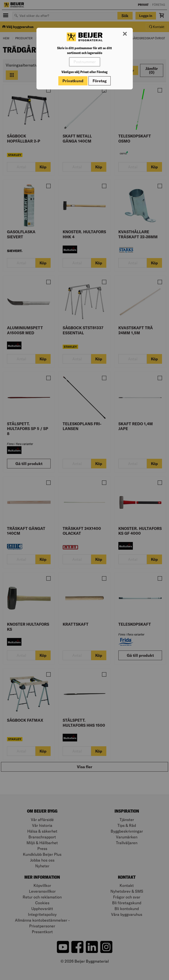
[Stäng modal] (125, 34)
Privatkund (73, 81)
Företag (100, 81)
